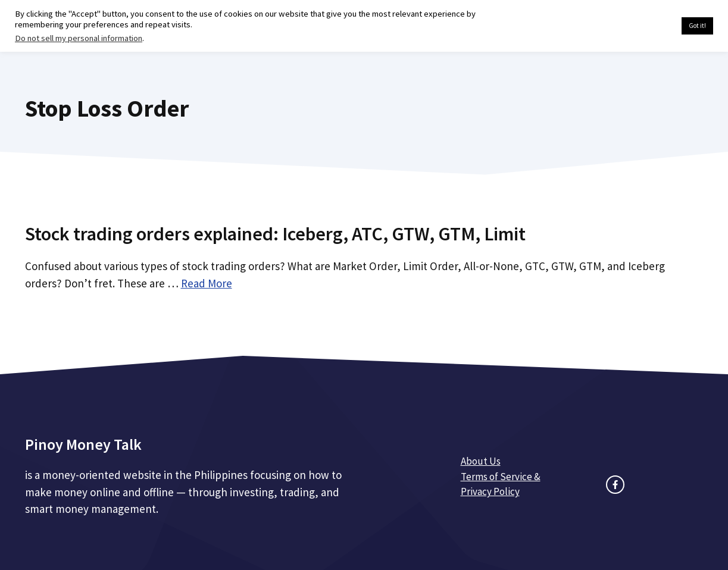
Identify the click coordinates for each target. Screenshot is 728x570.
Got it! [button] (697, 26)
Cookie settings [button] (644, 26)
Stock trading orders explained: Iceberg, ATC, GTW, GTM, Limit (275, 234)
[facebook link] (615, 485)
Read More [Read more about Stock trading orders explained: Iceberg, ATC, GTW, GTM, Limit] (207, 283)
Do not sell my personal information (79, 38)
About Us (481, 461)
